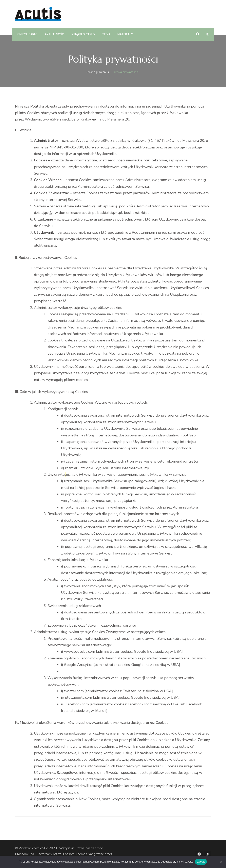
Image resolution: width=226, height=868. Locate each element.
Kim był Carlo (27, 34)
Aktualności (55, 34)
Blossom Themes (74, 854)
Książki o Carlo (83, 34)
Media (106, 34)
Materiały (125, 34)
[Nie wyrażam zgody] (221, 862)
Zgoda (201, 862)
